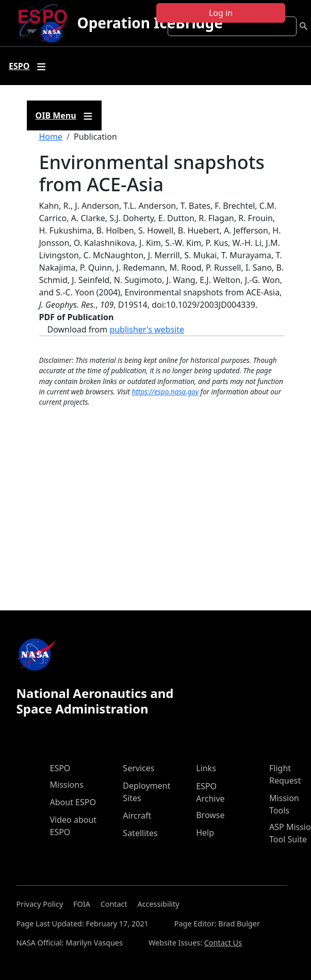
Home (51, 137)
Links (206, 768)
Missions (67, 785)
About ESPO (73, 802)
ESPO (60, 768)
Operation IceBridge (150, 23)
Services (138, 768)
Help (205, 833)
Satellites (140, 833)
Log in (221, 13)
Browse (210, 815)
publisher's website (147, 329)
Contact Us (223, 943)
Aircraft (137, 816)
